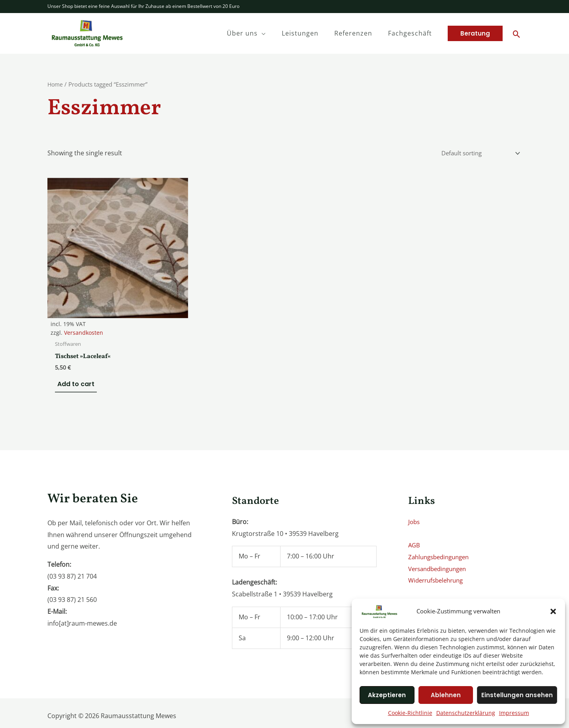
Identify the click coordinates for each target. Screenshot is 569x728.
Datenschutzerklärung (466, 713)
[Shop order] (476, 154)
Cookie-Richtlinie (410, 713)
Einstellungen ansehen (517, 695)
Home (56, 84)
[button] (553, 611)
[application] (273, 33)
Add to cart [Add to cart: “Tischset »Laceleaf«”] (73, 358)
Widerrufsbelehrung (438, 554)
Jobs (415, 496)
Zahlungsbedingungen (442, 531)
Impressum (514, 713)
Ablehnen (446, 695)
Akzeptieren (387, 695)
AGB (415, 519)
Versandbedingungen (440, 543)
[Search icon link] (517, 34)
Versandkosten (84, 306)
